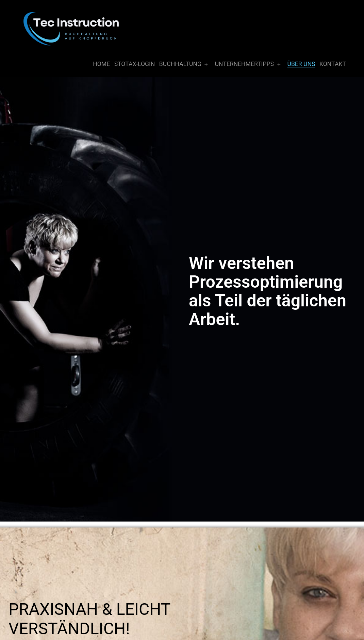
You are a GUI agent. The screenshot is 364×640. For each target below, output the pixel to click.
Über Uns (301, 64)
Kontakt (333, 64)
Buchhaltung (180, 64)
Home (101, 64)
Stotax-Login (135, 64)
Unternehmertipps (244, 64)
